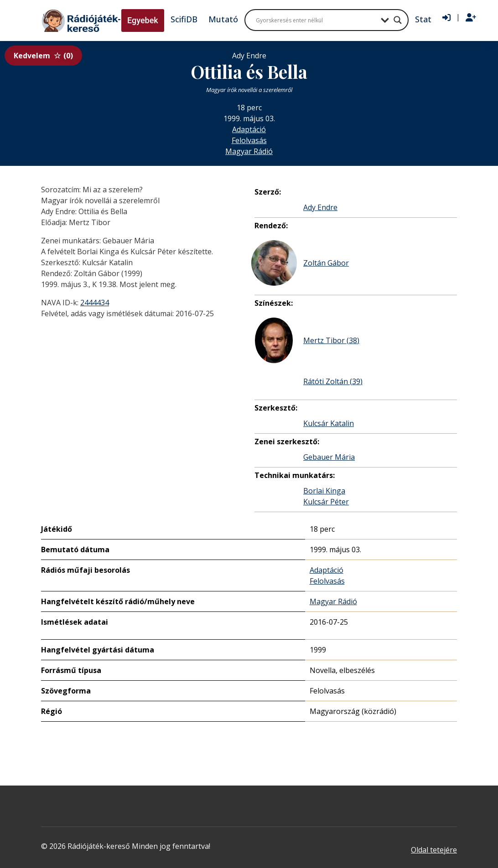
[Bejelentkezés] (446, 18)
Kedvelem (43, 56)
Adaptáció (249, 129)
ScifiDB (184, 19)
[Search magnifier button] (398, 20)
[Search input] (316, 20)
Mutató (223, 19)
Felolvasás (249, 140)
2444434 (95, 303)
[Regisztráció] (471, 18)
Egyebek (143, 20)
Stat (423, 19)
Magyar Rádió (249, 151)
